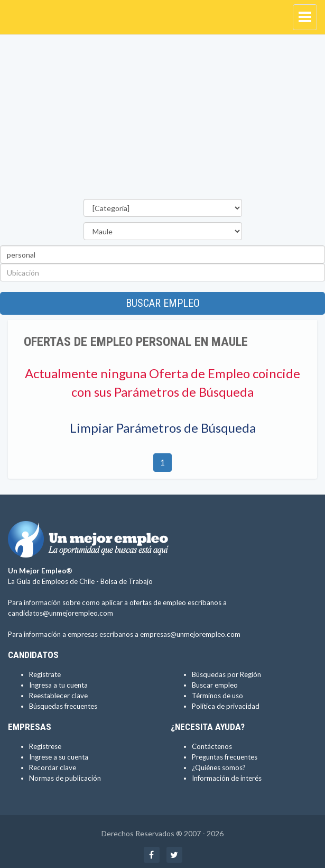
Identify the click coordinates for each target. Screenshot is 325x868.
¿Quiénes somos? (219, 768)
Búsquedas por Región (226, 674)
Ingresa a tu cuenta (58, 685)
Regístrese (45, 746)
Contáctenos (212, 746)
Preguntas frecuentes (225, 757)
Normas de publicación (65, 778)
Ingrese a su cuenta (59, 757)
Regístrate (45, 674)
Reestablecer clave (58, 696)
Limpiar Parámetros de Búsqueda (163, 428)
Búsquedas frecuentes (63, 706)
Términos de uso (217, 696)
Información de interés (227, 778)
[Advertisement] (162, 120)
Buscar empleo (163, 303)
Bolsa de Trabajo (127, 581)
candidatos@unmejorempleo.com (61, 613)
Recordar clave (53, 768)
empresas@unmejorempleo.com (190, 634)
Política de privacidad (226, 706)
